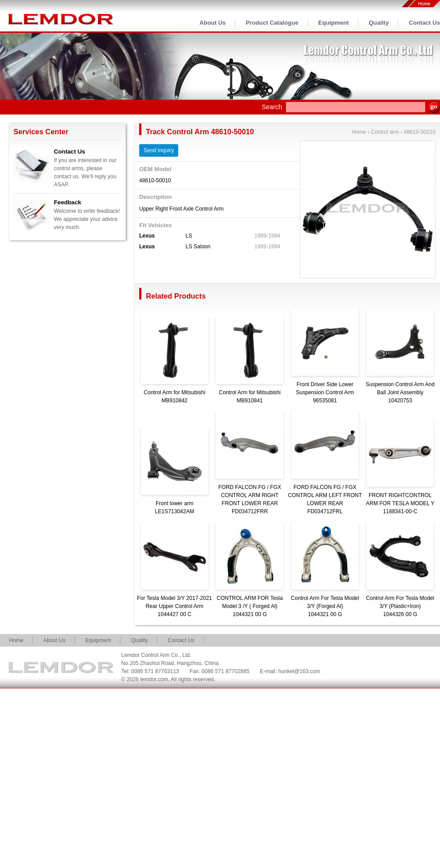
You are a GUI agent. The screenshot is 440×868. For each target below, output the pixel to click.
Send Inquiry (159, 150)
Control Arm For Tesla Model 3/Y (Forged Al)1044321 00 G (325, 606)
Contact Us (424, 23)
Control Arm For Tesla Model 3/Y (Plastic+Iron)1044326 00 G (400, 606)
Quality (379, 23)
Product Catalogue (272, 23)
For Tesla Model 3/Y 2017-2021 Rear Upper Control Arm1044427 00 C (174, 606)
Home (359, 132)
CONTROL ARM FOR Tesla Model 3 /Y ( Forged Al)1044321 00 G (250, 606)
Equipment (334, 23)
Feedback (68, 202)
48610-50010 (420, 132)
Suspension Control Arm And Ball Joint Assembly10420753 (400, 392)
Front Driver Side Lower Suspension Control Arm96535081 (325, 392)
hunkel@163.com (299, 671)
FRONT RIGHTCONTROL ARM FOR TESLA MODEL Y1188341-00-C (400, 503)
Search (272, 107)
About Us (213, 23)
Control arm (385, 132)
